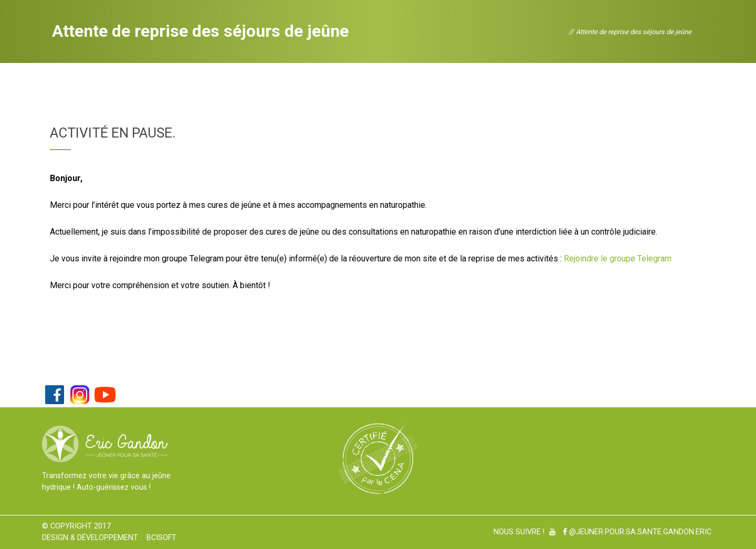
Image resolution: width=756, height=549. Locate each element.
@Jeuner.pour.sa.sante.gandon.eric (637, 532)
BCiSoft (161, 538)
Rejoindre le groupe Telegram (618, 258)
